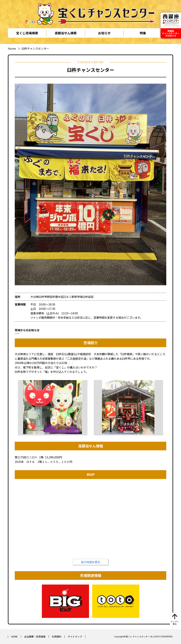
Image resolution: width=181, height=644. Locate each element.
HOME (14, 636)
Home (12, 48)
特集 (143, 33)
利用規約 (57, 636)
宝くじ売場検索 (27, 33)
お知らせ (104, 33)
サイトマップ (75, 636)
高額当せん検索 (66, 33)
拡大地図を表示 (91, 562)
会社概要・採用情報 (35, 636)
